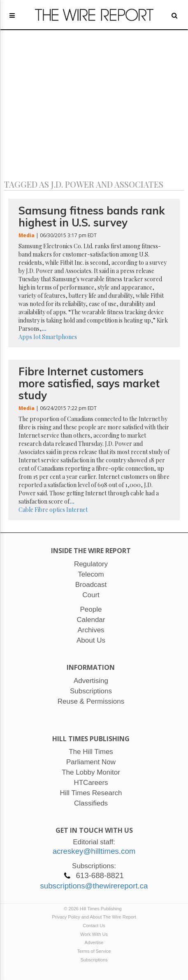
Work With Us (94, 934)
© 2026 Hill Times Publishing (94, 909)
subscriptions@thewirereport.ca (94, 886)
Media (27, 235)
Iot (37, 337)
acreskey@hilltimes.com (94, 851)
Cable (26, 510)
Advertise (94, 942)
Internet (77, 510)
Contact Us (94, 926)
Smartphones (59, 337)
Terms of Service (94, 951)
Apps (25, 337)
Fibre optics (50, 510)
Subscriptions (94, 960)
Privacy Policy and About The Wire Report (94, 917)
